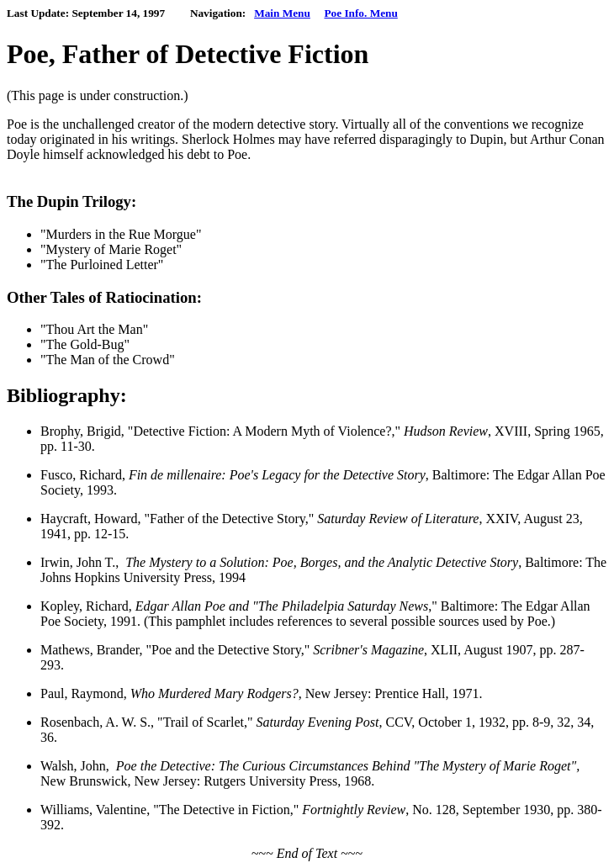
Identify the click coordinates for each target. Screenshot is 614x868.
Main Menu (282, 13)
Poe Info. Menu (360, 13)
